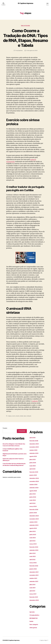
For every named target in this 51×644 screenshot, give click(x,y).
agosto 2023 (33, 528)
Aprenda (32, 612)
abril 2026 (32, 438)
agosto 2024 (33, 491)
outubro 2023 (33, 522)
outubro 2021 (33, 578)
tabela (22, 416)
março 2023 (33, 544)
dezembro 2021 (34, 572)
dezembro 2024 (34, 478)
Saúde (31, 621)
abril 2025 (32, 469)
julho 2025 (33, 459)
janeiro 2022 (33, 569)
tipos (25, 416)
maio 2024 (33, 500)
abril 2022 (32, 559)
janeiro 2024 (33, 513)
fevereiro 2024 (34, 509)
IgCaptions (20, 51)
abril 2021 (32, 591)
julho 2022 (32, 553)
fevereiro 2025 (34, 472)
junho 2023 (33, 534)
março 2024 (33, 506)
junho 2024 (33, 497)
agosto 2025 (33, 456)
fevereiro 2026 (34, 441)
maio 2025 (33, 466)
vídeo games (33, 628)
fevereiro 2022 (34, 566)
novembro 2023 (34, 519)
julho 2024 (33, 494)
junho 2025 (33, 463)
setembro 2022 (34, 550)
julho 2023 (33, 531)
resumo (18, 416)
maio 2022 (33, 556)
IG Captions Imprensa (25, 3)
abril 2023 (32, 541)
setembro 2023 (34, 525)
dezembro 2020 (34, 600)
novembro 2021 (34, 575)
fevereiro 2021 (34, 597)
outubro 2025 (33, 450)
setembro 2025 (34, 453)
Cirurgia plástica (34, 615)
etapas (10, 416)
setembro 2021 (34, 581)
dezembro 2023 (34, 516)
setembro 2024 (34, 488)
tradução (35, 401)
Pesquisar (5, 428)
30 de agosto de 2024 (32, 51)
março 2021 (33, 594)
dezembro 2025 (34, 444)
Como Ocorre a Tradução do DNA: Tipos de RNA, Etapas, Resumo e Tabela (25, 38)
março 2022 (33, 563)
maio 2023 (33, 538)
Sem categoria (25, 26)
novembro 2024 (34, 481)
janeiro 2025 (33, 475)
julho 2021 (32, 585)
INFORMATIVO (34, 618)
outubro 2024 (33, 484)
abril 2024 (32, 503)
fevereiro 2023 (34, 547)
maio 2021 (32, 588)
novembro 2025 (34, 447)
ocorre (14, 416)
